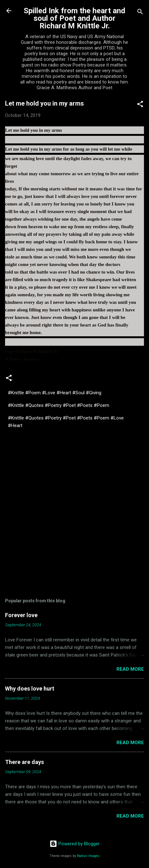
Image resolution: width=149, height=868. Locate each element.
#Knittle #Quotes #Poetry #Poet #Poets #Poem (59, 405)
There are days (24, 762)
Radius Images (88, 856)
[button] (140, 105)
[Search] (140, 13)
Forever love (21, 615)
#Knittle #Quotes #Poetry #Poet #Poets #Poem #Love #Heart (66, 422)
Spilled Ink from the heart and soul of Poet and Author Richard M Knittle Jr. (74, 18)
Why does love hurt (30, 689)
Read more (130, 669)
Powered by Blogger (75, 844)
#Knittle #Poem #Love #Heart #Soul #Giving (55, 393)
